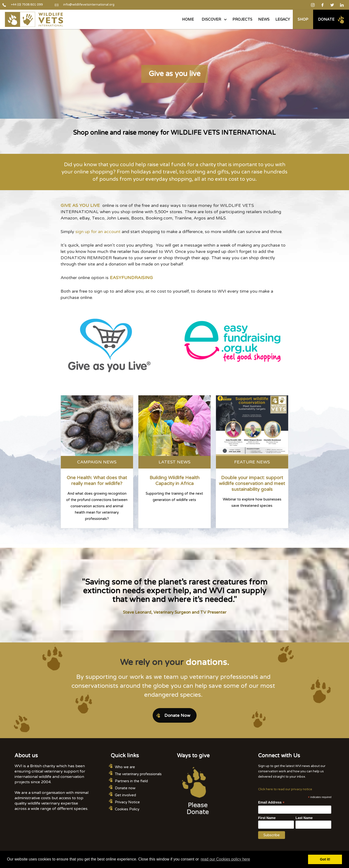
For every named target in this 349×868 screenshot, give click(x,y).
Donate (326, 19)
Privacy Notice (127, 802)
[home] (34, 19)
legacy (283, 19)
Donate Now (177, 715)
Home (188, 19)
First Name (267, 818)
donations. (207, 662)
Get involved (125, 795)
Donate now (125, 788)
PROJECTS (242, 19)
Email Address (271, 802)
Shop (303, 19)
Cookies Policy (127, 809)
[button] (213, 19)
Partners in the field (131, 781)
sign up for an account (98, 232)
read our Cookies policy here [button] (225, 859)
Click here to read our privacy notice (285, 789)
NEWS (264, 19)
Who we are (125, 767)
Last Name (304, 818)
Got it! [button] (325, 859)
